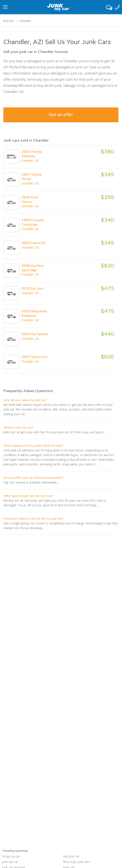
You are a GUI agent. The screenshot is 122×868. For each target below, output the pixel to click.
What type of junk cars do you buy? (29, 496)
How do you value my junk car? (25, 400)
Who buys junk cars (76, 862)
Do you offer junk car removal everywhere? (33, 478)
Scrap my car (11, 856)
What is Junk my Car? (18, 427)
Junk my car (10, 862)
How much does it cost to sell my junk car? (34, 519)
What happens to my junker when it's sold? (33, 446)
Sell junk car (71, 856)
